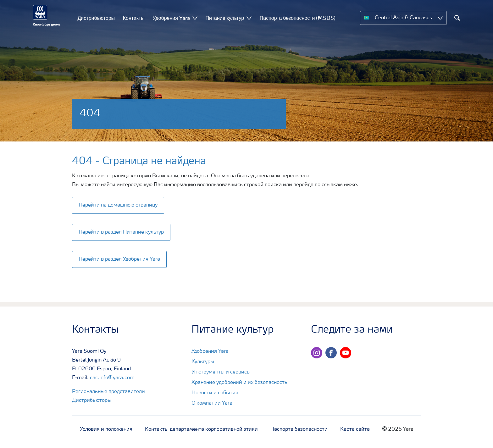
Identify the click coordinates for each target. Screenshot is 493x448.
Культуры (203, 362)
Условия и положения (106, 429)
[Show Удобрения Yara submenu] (195, 18)
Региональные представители (108, 392)
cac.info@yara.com (112, 378)
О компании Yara (212, 403)
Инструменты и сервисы (221, 372)
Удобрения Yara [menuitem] (171, 18)
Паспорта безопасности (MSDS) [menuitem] (298, 18)
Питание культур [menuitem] (225, 18)
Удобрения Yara (210, 351)
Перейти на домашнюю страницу (118, 205)
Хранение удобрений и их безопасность (239, 383)
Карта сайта (355, 429)
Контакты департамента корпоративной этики (201, 429)
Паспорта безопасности (299, 429)
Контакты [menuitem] (134, 18)
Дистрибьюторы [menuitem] (96, 18)
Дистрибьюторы (92, 401)
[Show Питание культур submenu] (249, 18)
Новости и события (215, 393)
